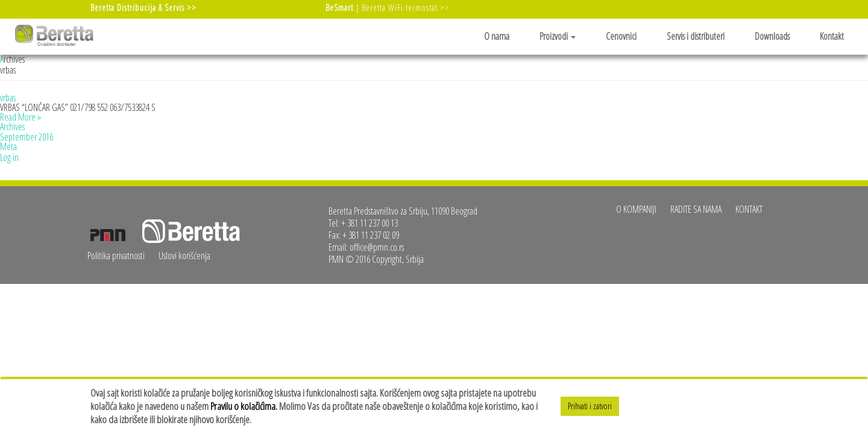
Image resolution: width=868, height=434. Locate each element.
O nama (497, 36)
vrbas (8, 98)
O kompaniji (636, 209)
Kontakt (832, 36)
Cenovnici (621, 36)
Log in (9, 157)
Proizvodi (558, 36)
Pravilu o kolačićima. (244, 406)
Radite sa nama (696, 209)
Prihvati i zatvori (590, 406)
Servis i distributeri (696, 36)
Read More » (20, 117)
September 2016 (27, 137)
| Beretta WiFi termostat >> (388, 8)
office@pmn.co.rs (377, 247)
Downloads (772, 36)
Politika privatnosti (116, 256)
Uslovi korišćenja (184, 256)
